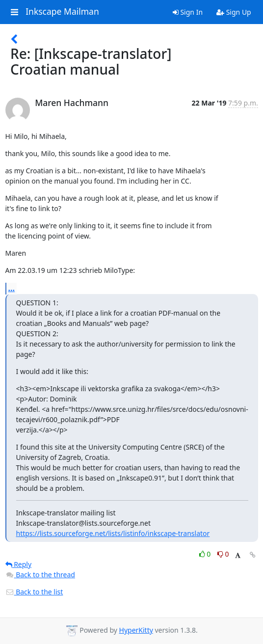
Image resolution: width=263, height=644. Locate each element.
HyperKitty (136, 630)
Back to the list (34, 592)
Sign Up (234, 12)
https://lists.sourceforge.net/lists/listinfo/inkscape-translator (113, 533)
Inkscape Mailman (62, 12)
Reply (19, 564)
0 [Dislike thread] (223, 554)
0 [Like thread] (206, 554)
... (12, 288)
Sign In (188, 12)
